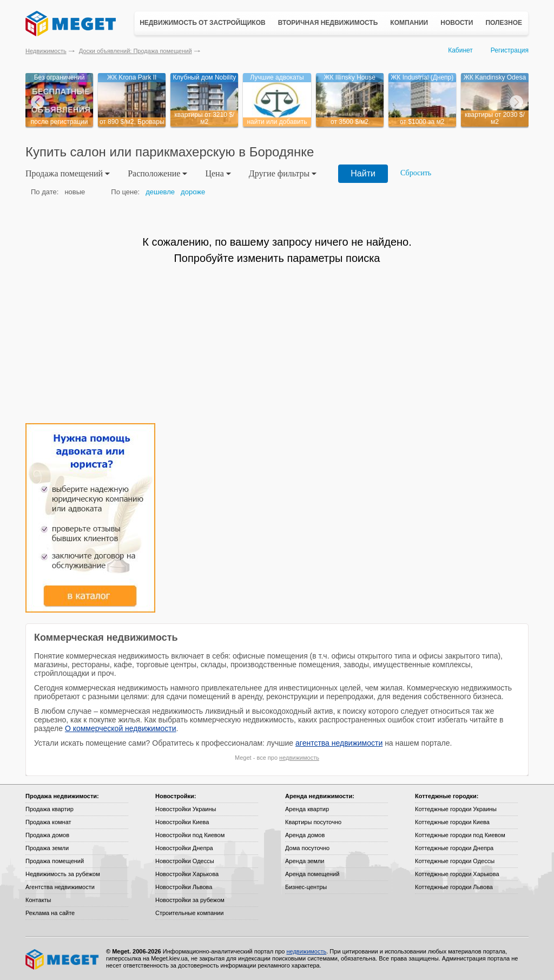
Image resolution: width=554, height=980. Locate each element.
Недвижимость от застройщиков (203, 23)
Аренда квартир (307, 809)
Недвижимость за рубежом (63, 874)
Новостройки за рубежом (190, 900)
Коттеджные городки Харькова (457, 874)
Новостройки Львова (184, 887)
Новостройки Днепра (184, 848)
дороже (193, 192)
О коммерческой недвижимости (121, 728)
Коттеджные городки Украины (456, 809)
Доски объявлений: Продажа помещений (136, 51)
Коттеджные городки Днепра (454, 848)
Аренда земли (305, 861)
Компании (409, 23)
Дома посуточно (307, 848)
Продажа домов (47, 835)
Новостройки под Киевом (190, 835)
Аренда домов (305, 835)
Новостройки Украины (186, 809)
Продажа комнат (48, 822)
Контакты (38, 900)
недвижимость (299, 758)
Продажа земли (47, 848)
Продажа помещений (55, 861)
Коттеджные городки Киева (452, 822)
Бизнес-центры (306, 887)
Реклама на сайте (50, 913)
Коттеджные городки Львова (454, 887)
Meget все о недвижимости (63, 959)
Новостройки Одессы (185, 861)
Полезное (504, 23)
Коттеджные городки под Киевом (460, 835)
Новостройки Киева (182, 822)
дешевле (160, 192)
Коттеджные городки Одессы (455, 861)
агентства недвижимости (339, 743)
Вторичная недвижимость (328, 23)
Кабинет (460, 50)
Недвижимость (46, 51)
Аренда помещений (312, 874)
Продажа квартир (50, 809)
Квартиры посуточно (313, 822)
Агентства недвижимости (60, 887)
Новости (457, 23)
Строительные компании (189, 913)
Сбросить (416, 173)
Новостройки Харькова (187, 874)
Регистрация (510, 50)
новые (75, 192)
